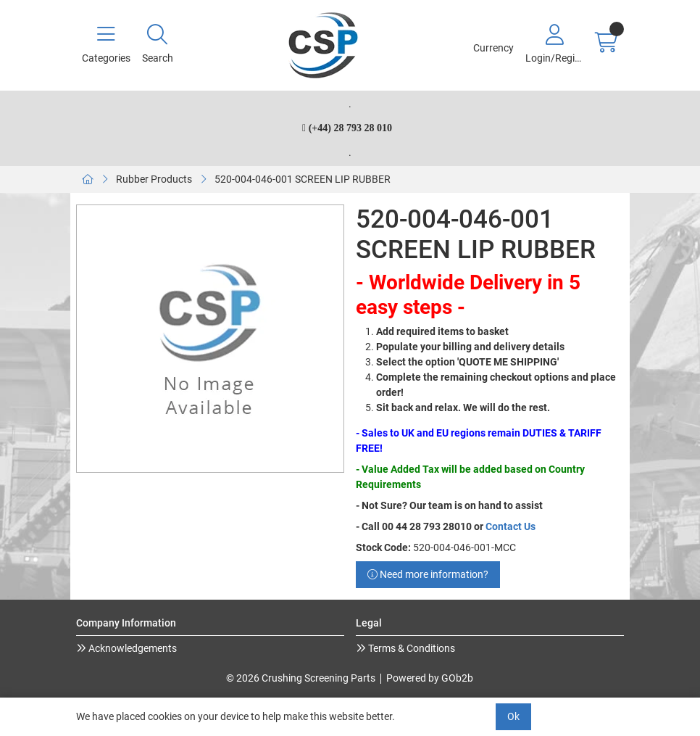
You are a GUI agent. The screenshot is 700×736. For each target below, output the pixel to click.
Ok (513, 716)
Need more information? (428, 574)
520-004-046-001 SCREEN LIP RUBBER (303, 179)
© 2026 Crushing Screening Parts (301, 678)
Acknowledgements (132, 648)
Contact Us (511, 526)
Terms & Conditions (411, 648)
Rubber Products (154, 179)
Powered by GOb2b (430, 678)
